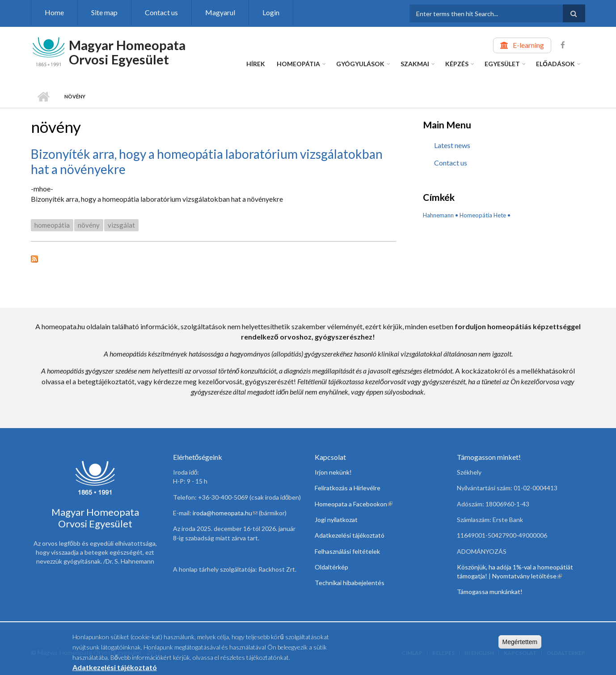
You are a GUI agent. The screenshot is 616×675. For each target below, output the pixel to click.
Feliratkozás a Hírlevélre (348, 488)
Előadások (555, 64)
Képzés (457, 64)
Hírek (256, 64)
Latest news (452, 145)
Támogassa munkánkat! (490, 592)
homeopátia (52, 225)
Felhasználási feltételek (347, 551)
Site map (104, 12)
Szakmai (415, 64)
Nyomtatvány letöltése (527, 576)
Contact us (161, 12)
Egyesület (502, 64)
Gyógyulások (360, 64)
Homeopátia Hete (483, 215)
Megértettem (520, 645)
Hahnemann (438, 215)
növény (89, 225)
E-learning (528, 45)
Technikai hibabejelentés (350, 583)
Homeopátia (298, 64)
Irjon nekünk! (333, 472)
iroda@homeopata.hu (225, 513)
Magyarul (220, 12)
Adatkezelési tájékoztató (350, 535)
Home (54, 12)
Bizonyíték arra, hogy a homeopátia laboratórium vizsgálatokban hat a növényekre (207, 161)
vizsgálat (121, 225)
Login (271, 12)
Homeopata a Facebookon (354, 504)
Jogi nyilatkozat (336, 520)
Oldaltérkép (331, 567)
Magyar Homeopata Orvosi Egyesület (127, 52)
